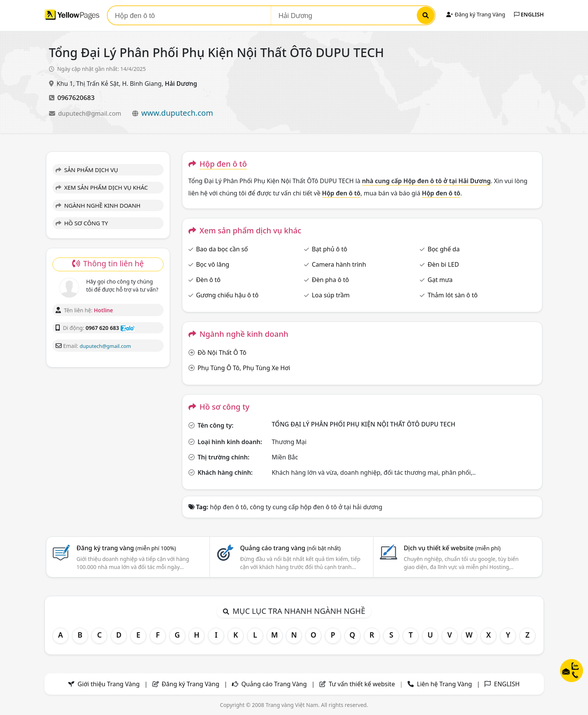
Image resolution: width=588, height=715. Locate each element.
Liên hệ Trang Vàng (444, 684)
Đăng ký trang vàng (126, 548)
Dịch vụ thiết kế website (452, 548)
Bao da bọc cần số (222, 249)
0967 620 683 (102, 328)
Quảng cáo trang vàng (290, 548)
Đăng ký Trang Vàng (476, 14)
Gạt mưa (440, 280)
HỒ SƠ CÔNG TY (82, 223)
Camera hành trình (339, 264)
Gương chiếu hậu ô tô (227, 295)
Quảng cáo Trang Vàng (274, 684)
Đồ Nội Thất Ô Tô (222, 353)
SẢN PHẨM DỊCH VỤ (87, 170)
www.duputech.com (177, 113)
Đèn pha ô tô (330, 280)
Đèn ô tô (208, 280)
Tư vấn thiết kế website (363, 684)
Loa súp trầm (331, 295)
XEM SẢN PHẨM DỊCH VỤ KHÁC (102, 187)
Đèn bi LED (443, 264)
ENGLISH (529, 14)
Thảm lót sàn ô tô (453, 295)
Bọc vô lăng (213, 264)
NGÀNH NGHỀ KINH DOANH (98, 205)
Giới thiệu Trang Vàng (109, 684)
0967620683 (76, 98)
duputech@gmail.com (91, 113)
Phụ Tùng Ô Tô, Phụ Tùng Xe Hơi (244, 368)
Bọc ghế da (444, 249)
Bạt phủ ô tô (329, 249)
